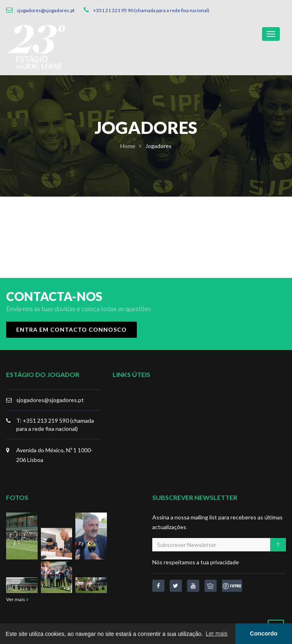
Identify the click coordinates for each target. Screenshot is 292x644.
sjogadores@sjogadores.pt (50, 400)
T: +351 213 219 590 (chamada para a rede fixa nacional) (55, 425)
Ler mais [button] (217, 633)
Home (128, 146)
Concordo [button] (264, 633)
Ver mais (17, 599)
